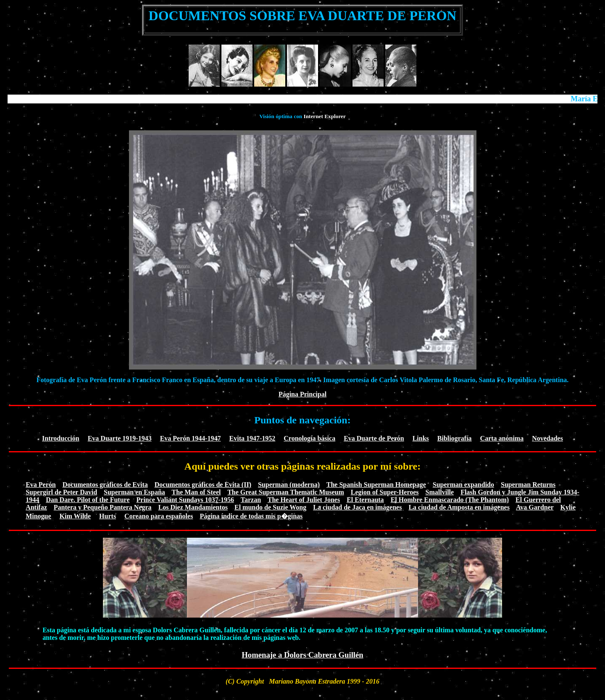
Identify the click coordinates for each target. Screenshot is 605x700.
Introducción (61, 438)
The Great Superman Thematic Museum (286, 492)
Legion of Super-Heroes (385, 492)
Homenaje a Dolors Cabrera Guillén (302, 655)
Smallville (440, 492)
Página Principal (302, 394)
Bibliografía (455, 438)
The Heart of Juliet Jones (304, 500)
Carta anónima (502, 438)
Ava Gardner (535, 507)
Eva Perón (41, 485)
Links (421, 438)
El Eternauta (365, 500)
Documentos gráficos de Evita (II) (203, 485)
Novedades (547, 438)
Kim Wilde (75, 516)
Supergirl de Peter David (61, 492)
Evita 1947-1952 (253, 438)
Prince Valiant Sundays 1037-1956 (185, 500)
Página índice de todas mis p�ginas (251, 516)
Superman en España (134, 492)
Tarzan (251, 500)
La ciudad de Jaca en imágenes (357, 507)
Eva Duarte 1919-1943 (120, 438)
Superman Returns (528, 485)
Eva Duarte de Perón (374, 438)
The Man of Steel (196, 492)
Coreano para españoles (159, 516)
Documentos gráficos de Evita (105, 485)
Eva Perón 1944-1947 (191, 438)
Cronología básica (309, 438)
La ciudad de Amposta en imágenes (459, 507)
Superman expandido (463, 485)
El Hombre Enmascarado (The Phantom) (450, 500)
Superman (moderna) (289, 485)
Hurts (108, 516)
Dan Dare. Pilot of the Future (88, 500)
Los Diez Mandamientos (193, 507)
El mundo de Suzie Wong (270, 507)
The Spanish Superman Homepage (376, 485)
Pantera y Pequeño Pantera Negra (103, 507)
